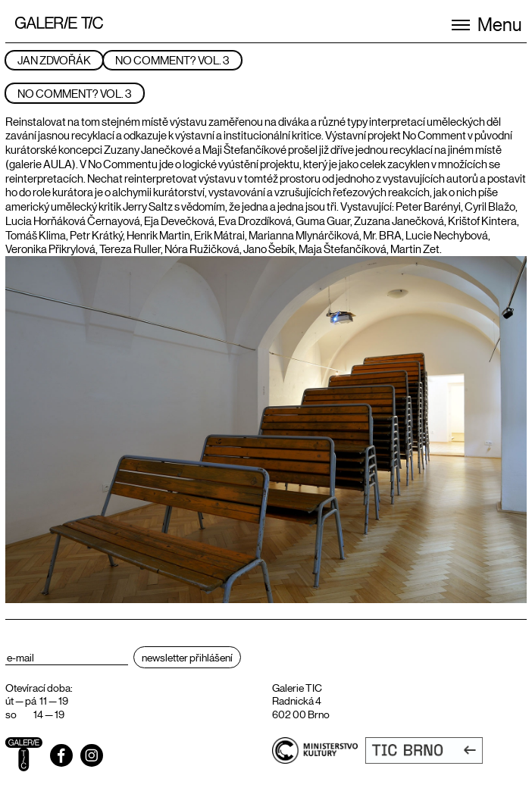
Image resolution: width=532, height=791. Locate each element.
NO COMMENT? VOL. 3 (172, 59)
